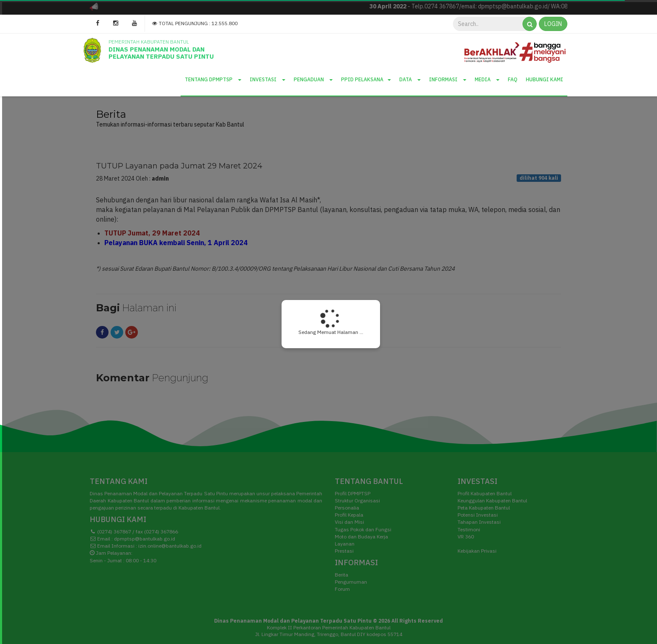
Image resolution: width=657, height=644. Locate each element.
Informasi (448, 79)
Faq (513, 79)
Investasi (268, 79)
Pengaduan (313, 79)
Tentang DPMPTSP (213, 79)
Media (487, 79)
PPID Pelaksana (366, 79)
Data (410, 79)
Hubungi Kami (544, 79)
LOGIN (553, 24)
